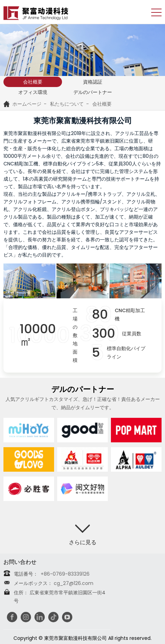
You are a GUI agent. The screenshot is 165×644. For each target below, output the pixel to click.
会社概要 (33, 82)
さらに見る (83, 542)
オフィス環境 (33, 92)
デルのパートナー (93, 92)
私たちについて (67, 104)
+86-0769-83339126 (64, 574)
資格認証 (93, 82)
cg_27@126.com (74, 583)
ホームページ (22, 104)
